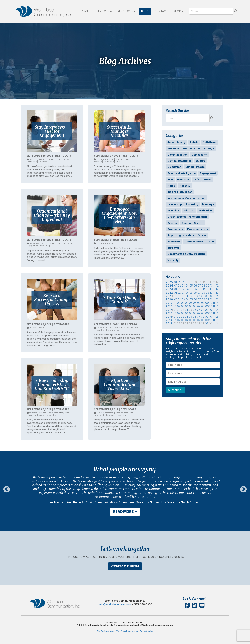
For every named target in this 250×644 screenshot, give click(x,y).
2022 (169, 293)
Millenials (174, 210)
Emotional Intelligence (58, 413)
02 (179, 282)
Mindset (189, 210)
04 (187, 282)
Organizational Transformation (187, 217)
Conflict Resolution (124, 413)
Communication (38, 159)
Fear (170, 179)
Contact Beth (125, 565)
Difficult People (195, 167)
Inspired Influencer (35, 415)
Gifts (197, 179)
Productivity (175, 229)
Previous (7, 490)
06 (195, 286)
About (86, 11)
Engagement (54, 159)
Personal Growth (193, 223)
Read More (123, 512)
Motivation (205, 210)
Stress (202, 235)
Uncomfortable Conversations (186, 254)
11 (214, 286)
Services (103, 11)
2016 (169, 313)
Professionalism (198, 229)
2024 (169, 286)
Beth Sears (63, 156)
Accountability (105, 328)
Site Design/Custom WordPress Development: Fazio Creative (125, 631)
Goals (208, 179)
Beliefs (194, 142)
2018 (169, 306)
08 (203, 286)
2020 (169, 299)
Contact (161, 11)
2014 (169, 320)
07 (199, 286)
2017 (169, 310)
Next (243, 490)
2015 (169, 317)
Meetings (208, 204)
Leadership (32, 162)
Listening (192, 204)
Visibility (173, 260)
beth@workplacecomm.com (115, 614)
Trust (118, 162)
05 (191, 282)
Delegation (174, 167)
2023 (169, 289)
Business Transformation (43, 243)
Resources (125, 11)
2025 (169, 282)
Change (209, 148)
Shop (177, 11)
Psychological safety (181, 235)
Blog (145, 11)
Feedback (183, 179)
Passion (173, 223)
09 (208, 286)
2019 (169, 303)
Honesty (65, 159)
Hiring (171, 186)
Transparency (112, 330)
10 (211, 286)
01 (175, 282)
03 (183, 282)
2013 (169, 323)
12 (217, 286)
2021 (169, 296)
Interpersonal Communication (186, 198)
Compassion (200, 155)
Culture (119, 159)
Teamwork (43, 162)
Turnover (173, 248)
